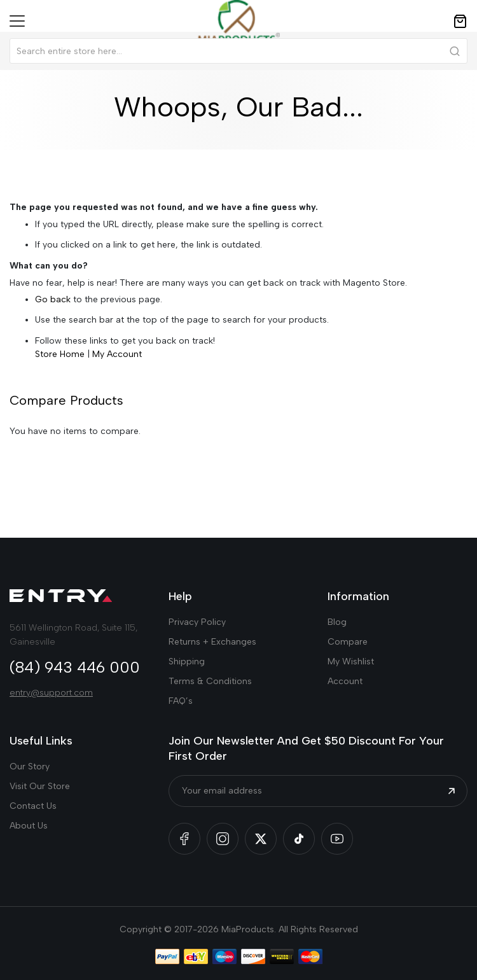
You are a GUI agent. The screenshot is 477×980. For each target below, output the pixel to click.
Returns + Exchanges (212, 642)
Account (345, 681)
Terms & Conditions (210, 681)
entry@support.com (51, 693)
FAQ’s (181, 701)
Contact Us (33, 806)
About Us (29, 826)
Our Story (30, 766)
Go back (53, 299)
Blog (337, 622)
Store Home (60, 354)
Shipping (187, 661)
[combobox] (238, 51)
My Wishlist (351, 661)
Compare (348, 642)
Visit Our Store (40, 786)
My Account (117, 354)
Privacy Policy (197, 622)
